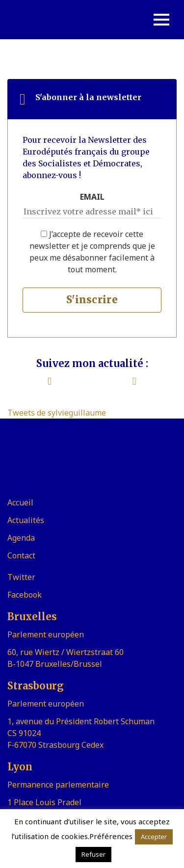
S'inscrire (92, 300)
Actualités (26, 520)
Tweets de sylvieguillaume (57, 413)
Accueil (20, 502)
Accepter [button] (154, 837)
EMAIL (92, 197)
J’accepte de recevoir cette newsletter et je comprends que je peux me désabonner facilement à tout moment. (92, 252)
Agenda (21, 538)
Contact (21, 555)
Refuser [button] (93, 854)
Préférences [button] (111, 836)
